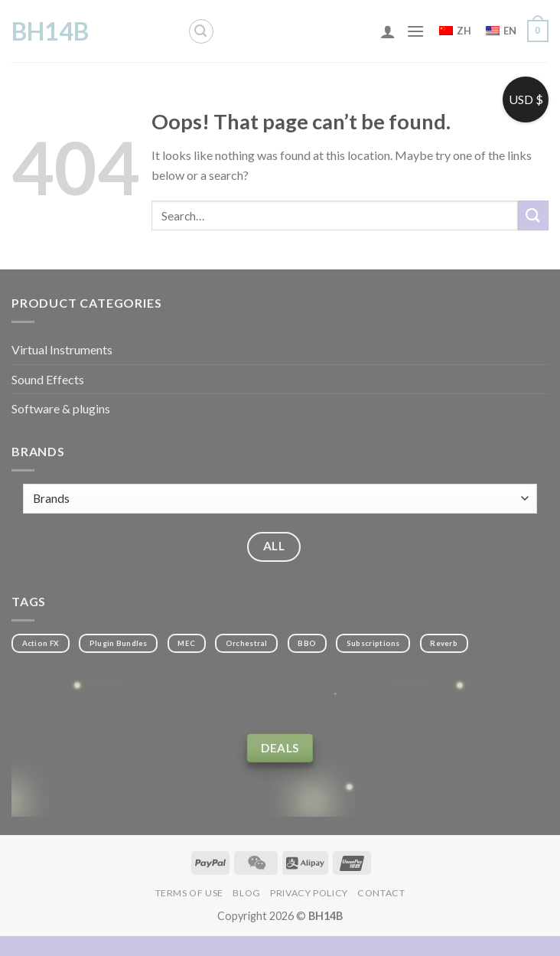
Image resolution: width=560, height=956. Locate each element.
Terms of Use (189, 893)
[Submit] (533, 215)
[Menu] (415, 31)
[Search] (201, 31)
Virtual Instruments (62, 349)
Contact (381, 893)
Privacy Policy (309, 893)
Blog (246, 893)
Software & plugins (61, 408)
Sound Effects (48, 379)
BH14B (50, 31)
